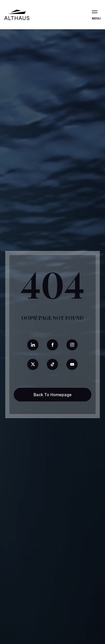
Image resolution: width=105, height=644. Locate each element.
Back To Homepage (53, 395)
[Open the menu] (95, 12)
